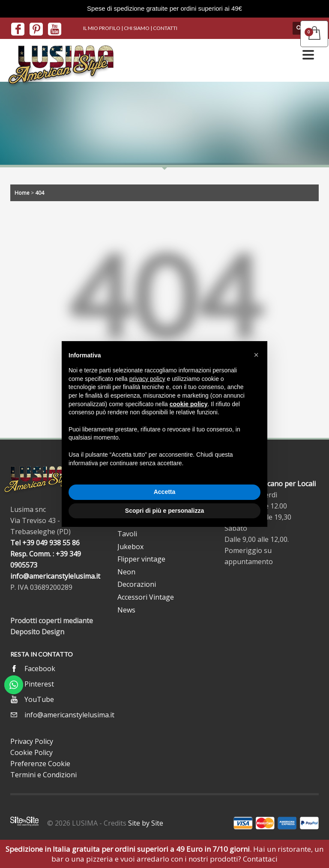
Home (22, 193)
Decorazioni (137, 584)
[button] (256, 355)
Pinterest (39, 684)
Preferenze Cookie (40, 764)
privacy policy (147, 379)
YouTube (39, 699)
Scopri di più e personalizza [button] (164, 511)
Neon (126, 572)
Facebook (40, 669)
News (126, 610)
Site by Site (146, 823)
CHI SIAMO (137, 28)
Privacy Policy (32, 741)
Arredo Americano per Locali (270, 484)
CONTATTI (165, 28)
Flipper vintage (141, 559)
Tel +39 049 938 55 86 (45, 543)
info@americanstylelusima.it (55, 576)
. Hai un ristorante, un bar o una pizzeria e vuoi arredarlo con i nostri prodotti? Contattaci (164, 854)
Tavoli (127, 534)
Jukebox (130, 547)
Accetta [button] (165, 492)
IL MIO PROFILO (102, 28)
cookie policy (189, 404)
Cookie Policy (31, 752)
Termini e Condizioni (43, 775)
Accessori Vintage (146, 597)
